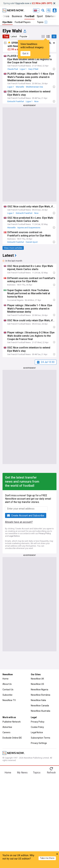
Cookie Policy (37, 727)
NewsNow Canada (40, 706)
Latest (14, 36)
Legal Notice (14, 536)
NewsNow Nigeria (39, 690)
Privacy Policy (45, 534)
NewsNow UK (37, 679)
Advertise (7, 727)
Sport (40, 16)
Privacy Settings (39, 743)
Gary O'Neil (33, 69)
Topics (37, 773)
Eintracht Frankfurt (16, 101)
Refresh (51, 773)
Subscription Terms (41, 738)
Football (29, 16)
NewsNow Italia (38, 700)
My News (22, 773)
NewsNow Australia (41, 711)
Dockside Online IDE (12, 738)
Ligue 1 (23, 69)
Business (17, 16)
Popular (24, 36)
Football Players (23, 22)
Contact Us (8, 690)
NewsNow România (41, 695)
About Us (7, 684)
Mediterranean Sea (34, 87)
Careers (6, 732)
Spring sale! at (28, 3)
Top (6, 36)
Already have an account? (19, 522)
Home (6, 679)
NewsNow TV (9, 700)
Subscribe (7, 695)
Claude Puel (13, 69)
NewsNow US (37, 684)
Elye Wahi (7, 22)
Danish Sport (32, 242)
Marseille (20, 87)
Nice (36, 101)
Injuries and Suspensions (29, 228)
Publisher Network (12, 722)
